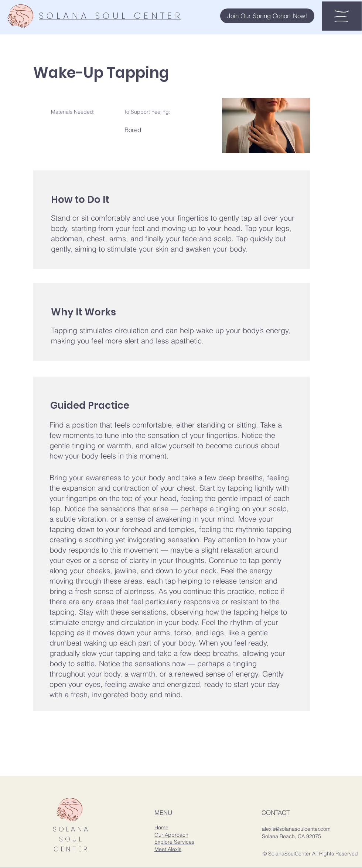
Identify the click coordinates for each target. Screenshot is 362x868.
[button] (267, 16)
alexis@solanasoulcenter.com (296, 829)
